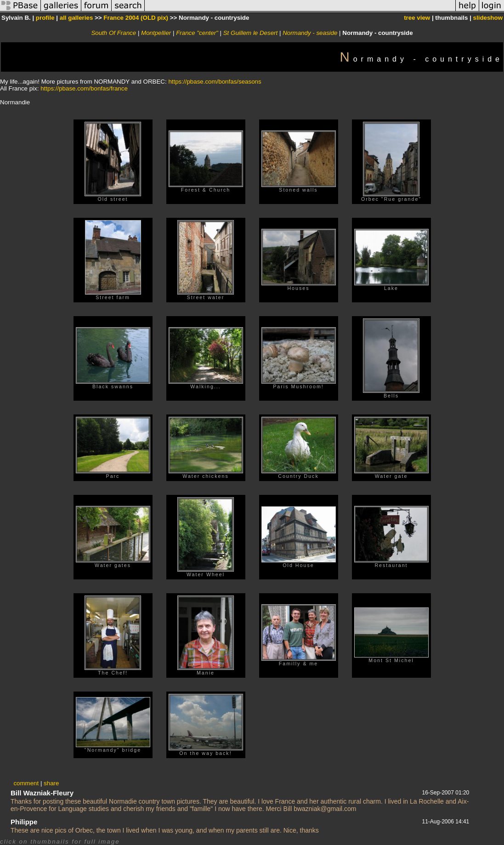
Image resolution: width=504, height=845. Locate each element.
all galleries (76, 18)
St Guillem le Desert (251, 33)
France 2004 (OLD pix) (136, 18)
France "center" (197, 33)
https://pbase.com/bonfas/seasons (215, 82)
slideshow (488, 18)
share (51, 783)
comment (26, 783)
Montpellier (156, 33)
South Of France (113, 33)
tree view (417, 18)
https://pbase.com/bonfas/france (84, 88)
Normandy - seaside (310, 33)
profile (45, 18)
